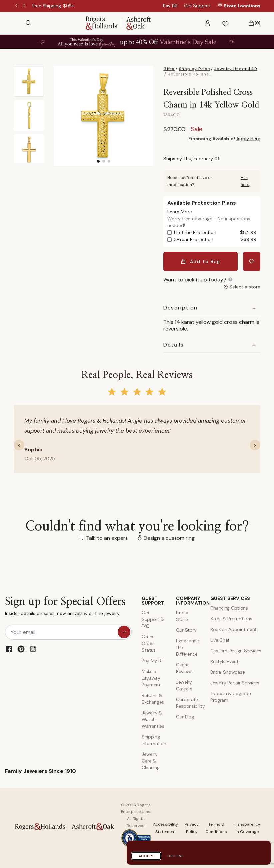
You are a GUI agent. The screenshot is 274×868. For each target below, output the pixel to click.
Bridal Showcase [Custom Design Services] (227, 672)
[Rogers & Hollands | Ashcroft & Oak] (118, 23)
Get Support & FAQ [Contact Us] (153, 619)
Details (173, 345)
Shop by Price (195, 69)
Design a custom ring (169, 538)
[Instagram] (33, 649)
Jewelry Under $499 (237, 69)
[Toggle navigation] (17, 23)
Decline (175, 856)
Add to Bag (200, 261)
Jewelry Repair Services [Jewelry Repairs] (235, 682)
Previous (17, 6)
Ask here (245, 181)
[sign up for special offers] (124, 632)
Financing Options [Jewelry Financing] (229, 608)
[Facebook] (9, 649)
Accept (146, 856)
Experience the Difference (187, 647)
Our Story (186, 630)
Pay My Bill (152, 660)
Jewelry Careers (184, 685)
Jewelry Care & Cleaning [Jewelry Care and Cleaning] (150, 761)
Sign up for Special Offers (65, 607)
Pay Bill (170, 6)
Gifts (169, 69)
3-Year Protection (215, 240)
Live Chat (220, 640)
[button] (208, 23)
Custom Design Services (236, 650)
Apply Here (248, 139)
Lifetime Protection (215, 233)
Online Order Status (149, 643)
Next (25, 6)
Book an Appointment (233, 629)
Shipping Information (154, 740)
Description (180, 308)
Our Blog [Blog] (185, 716)
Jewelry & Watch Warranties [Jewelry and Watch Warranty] (153, 719)
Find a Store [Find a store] (182, 616)
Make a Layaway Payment (151, 678)
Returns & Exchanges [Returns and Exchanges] (153, 698)
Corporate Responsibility (188, 702)
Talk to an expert (107, 538)
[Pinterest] (21, 649)
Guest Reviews (184, 668)
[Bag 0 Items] (252, 23)
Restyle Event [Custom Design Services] (224, 661)
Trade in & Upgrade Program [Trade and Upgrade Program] (230, 696)
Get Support (197, 6)
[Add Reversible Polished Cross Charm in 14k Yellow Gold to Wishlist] (252, 261)
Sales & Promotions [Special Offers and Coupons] (231, 618)
